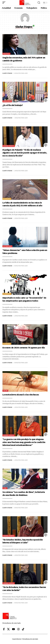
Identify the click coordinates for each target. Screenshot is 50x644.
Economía (7, 199)
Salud (5, 391)
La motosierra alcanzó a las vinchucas (21, 395)
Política (6, 54)
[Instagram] (18, 629)
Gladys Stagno (7, 73)
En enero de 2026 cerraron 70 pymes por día (24, 348)
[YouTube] (13, 629)
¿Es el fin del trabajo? (13, 105)
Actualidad (7, 246)
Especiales (7, 101)
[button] (5, 3)
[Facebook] (4, 629)
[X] (8, 629)
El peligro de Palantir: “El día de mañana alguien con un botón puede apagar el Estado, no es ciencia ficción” (25, 153)
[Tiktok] (23, 629)
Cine (5, 488)
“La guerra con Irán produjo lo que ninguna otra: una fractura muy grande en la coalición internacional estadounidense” (24, 442)
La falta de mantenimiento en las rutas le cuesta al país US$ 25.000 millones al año (22, 204)
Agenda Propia (9, 146)
